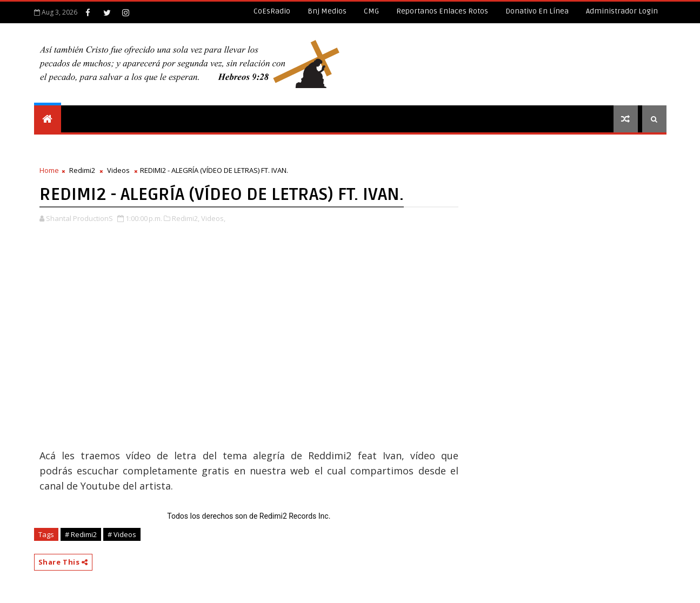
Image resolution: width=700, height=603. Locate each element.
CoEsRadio (272, 11)
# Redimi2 (81, 534)
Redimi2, (186, 218)
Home (49, 170)
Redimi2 (82, 170)
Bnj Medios (327, 11)
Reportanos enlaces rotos (442, 11)
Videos (118, 170)
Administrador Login (622, 11)
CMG (371, 11)
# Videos (122, 534)
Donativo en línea (537, 11)
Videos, (213, 218)
